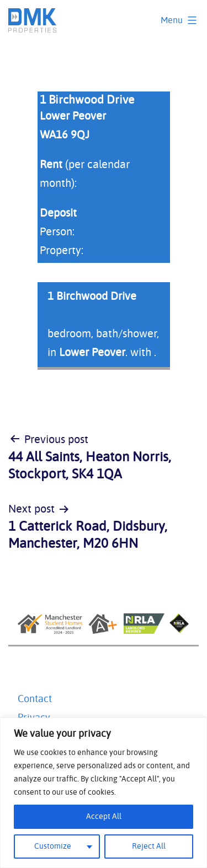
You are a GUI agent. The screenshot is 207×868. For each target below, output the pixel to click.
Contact (35, 699)
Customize (53, 847)
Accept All (104, 817)
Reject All (149, 847)
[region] (104, 793)
